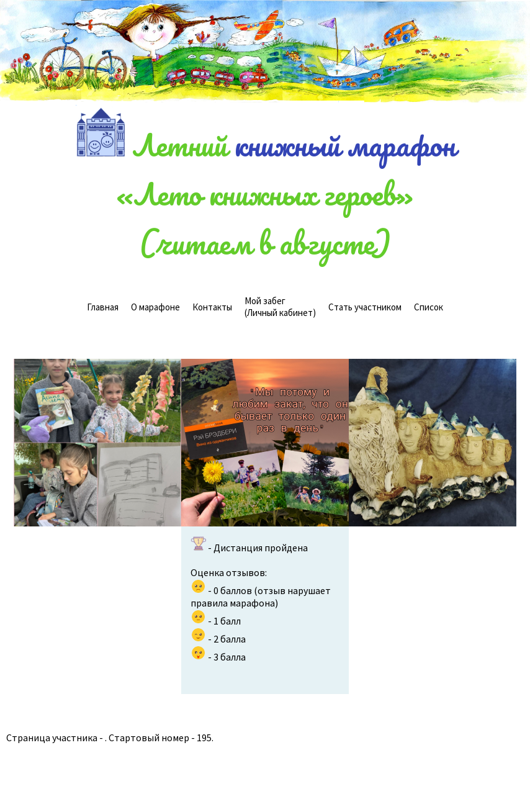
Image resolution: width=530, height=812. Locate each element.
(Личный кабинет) (280, 307)
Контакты (212, 307)
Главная (103, 307)
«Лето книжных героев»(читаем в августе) (265, 218)
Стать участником (365, 307)
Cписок (429, 307)
